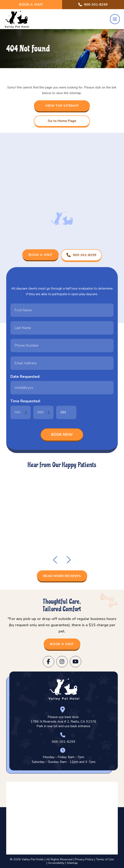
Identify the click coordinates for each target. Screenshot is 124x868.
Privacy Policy (84, 859)
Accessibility (56, 863)
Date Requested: (25, 377)
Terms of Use (105, 859)
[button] (115, 19)
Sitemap (72, 863)
